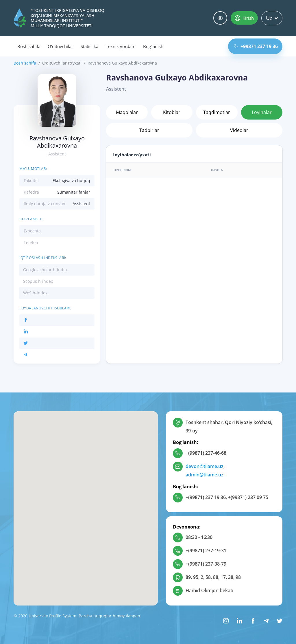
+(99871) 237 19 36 (206, 497)
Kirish (244, 18)
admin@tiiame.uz (205, 475)
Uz (272, 18)
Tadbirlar (149, 130)
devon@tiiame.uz (205, 466)
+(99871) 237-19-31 (206, 551)
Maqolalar (127, 112)
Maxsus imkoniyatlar (220, 18)
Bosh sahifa (29, 46)
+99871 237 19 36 (256, 46)
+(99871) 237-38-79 (206, 564)
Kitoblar (172, 112)
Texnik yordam (121, 46)
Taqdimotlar (217, 112)
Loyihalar (262, 112)
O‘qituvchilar (60, 46)
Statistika (90, 46)
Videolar (239, 130)
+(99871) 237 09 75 (248, 497)
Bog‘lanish (153, 46)
